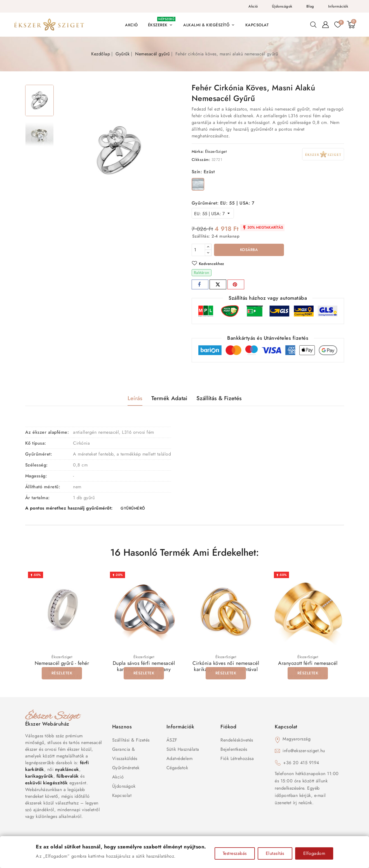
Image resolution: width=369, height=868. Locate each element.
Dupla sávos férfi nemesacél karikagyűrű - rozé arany (144, 667)
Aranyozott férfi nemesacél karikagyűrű (308, 667)
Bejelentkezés (234, 750)
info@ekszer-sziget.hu (304, 752)
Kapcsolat (122, 797)
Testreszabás (235, 853)
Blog (310, 6)
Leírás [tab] (135, 399)
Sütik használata (183, 750)
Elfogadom (314, 853)
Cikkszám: (201, 159)
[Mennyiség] (198, 250)
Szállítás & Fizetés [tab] (219, 399)
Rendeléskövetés (237, 741)
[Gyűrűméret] (213, 213)
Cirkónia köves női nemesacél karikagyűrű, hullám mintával (226, 667)
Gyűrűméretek (126, 769)
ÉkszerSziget (216, 151)
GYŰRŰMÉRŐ (133, 509)
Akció (253, 6)
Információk (338, 6)
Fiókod (228, 728)
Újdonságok (282, 6)
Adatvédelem (180, 760)
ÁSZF (172, 741)
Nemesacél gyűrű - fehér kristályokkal (62, 667)
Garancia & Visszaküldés (125, 755)
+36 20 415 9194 (301, 764)
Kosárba (249, 250)
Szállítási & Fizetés (131, 741)
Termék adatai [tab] (169, 399)
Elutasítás (275, 853)
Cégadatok (177, 769)
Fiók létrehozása (237, 760)
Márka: (198, 151)
